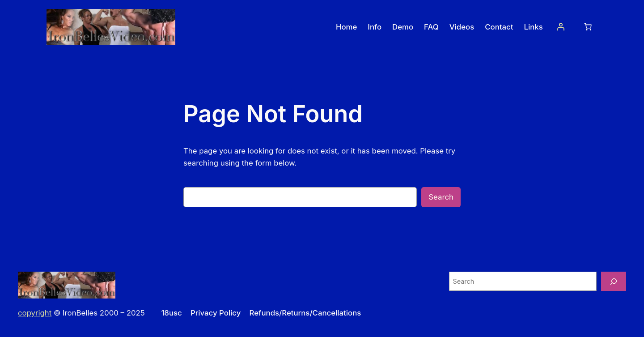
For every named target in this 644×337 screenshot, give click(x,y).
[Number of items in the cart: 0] (588, 27)
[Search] (614, 281)
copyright (35, 313)
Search (441, 197)
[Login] (561, 27)
